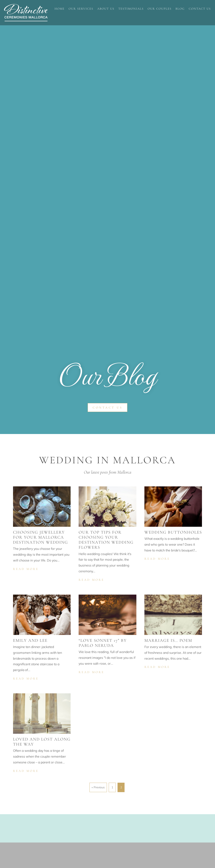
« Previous (98, 787)
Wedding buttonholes (173, 532)
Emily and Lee (30, 640)
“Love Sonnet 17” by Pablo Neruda (103, 643)
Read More (26, 568)
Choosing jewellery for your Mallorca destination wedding (41, 537)
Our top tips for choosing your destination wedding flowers (106, 540)
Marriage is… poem (168, 640)
